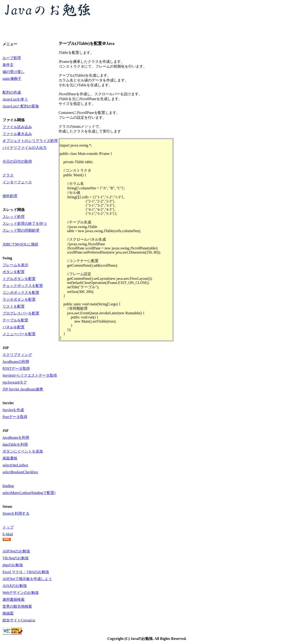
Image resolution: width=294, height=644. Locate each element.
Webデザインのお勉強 (21, 593)
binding (8, 486)
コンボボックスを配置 (21, 293)
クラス (8, 175)
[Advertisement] (85, 30)
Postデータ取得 (15, 417)
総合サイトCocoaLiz (19, 620)
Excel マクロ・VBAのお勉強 (26, 572)
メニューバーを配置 (19, 334)
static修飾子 (12, 79)
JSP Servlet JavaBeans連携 (23, 389)
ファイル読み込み (17, 127)
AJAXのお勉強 (15, 586)
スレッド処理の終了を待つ (25, 224)
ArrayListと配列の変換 (21, 106)
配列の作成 (12, 92)
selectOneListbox (15, 465)
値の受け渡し (14, 72)
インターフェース (17, 182)
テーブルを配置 (15, 320)
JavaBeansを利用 (16, 438)
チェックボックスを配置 (23, 286)
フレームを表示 (15, 265)
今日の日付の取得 (17, 161)
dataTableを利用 (15, 444)
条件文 (8, 65)
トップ (8, 527)
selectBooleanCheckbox (20, 472)
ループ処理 (12, 58)
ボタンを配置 (14, 272)
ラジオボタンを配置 (19, 299)
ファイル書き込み (17, 134)
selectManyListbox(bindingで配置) (29, 493)
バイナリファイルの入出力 (25, 148)
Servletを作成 (13, 410)
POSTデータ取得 (16, 368)
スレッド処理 (14, 217)
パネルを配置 (14, 327)
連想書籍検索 (14, 599)
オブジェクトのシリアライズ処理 (30, 141)
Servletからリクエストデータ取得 (30, 375)
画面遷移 (10, 458)
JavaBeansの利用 (16, 362)
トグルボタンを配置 (19, 279)
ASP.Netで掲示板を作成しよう (27, 579)
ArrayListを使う (15, 99)
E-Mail (8, 534)
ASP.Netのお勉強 (16, 551)
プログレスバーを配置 (21, 313)
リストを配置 (14, 306)
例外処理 (10, 196)
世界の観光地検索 (17, 606)
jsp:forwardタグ (15, 382)
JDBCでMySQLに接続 (20, 244)
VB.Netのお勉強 (16, 558)
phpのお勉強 (13, 565)
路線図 (8, 613)
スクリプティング (17, 355)
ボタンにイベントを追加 (23, 451)
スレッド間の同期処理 (21, 230)
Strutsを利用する (16, 513)
